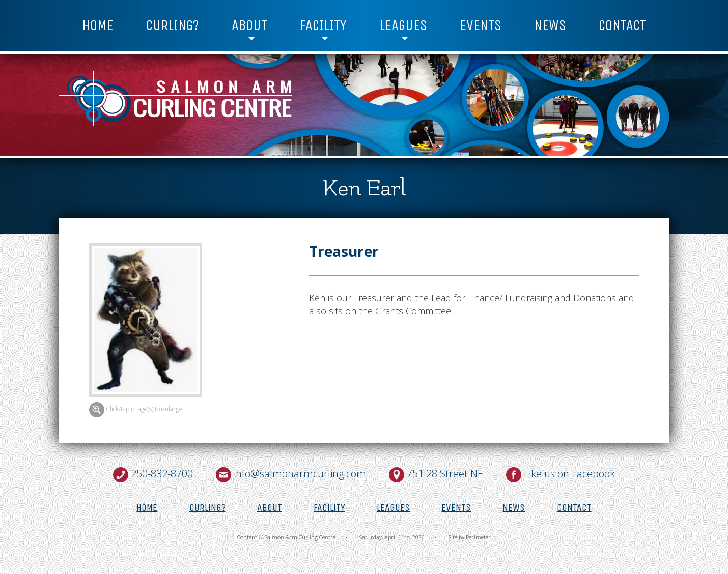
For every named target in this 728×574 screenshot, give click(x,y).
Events (481, 25)
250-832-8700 (162, 473)
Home (98, 25)
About (249, 25)
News (550, 25)
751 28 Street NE (445, 473)
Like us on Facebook (569, 473)
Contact (622, 25)
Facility (323, 25)
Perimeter (478, 537)
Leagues (403, 25)
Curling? (173, 25)
